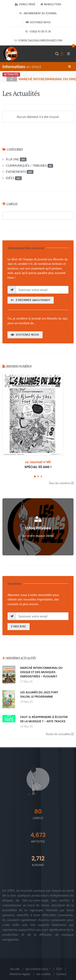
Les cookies (43, 974)
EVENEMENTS (20, 172)
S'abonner (31, 300)
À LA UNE (16, 159)
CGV (59, 969)
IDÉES (14, 178)
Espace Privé (25, 4)
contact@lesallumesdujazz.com (38, 41)
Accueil (15, 969)
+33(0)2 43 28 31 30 (38, 32)
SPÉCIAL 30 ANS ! (38, 464)
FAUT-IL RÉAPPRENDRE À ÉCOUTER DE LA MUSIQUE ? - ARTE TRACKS (44, 719)
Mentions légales (20, 974)
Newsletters (51, 4)
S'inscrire (19, 627)
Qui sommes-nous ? (38, 969)
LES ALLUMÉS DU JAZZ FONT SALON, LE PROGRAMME (39, 694)
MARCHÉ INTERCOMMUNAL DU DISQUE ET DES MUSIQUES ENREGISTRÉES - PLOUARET (41, 672)
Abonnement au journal (38, 13)
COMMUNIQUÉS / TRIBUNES (29, 166)
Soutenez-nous (38, 22)
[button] (35, 476)
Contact (62, 974)
